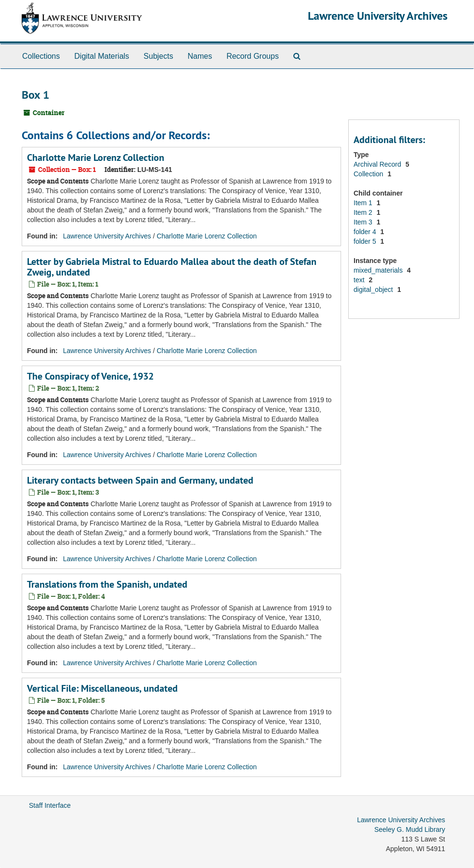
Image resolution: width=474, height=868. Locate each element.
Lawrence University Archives (378, 16)
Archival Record (378, 164)
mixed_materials (379, 270)
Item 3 (364, 222)
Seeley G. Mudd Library (410, 829)
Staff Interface (50, 805)
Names (200, 56)
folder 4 (366, 232)
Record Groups (253, 56)
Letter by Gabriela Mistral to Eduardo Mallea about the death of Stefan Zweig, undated (172, 267)
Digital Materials (102, 56)
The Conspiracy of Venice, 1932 (90, 376)
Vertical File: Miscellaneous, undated (102, 688)
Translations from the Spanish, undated (107, 584)
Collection (369, 174)
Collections (41, 56)
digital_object (374, 289)
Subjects (158, 56)
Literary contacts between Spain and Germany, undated (140, 480)
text (360, 280)
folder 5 (366, 241)
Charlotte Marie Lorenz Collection (96, 158)
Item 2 (364, 212)
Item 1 (364, 203)
